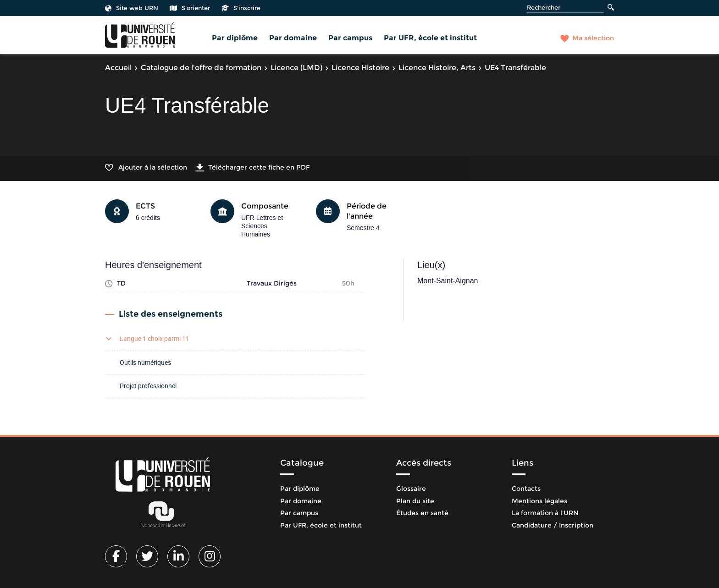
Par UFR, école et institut (430, 38)
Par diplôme (235, 38)
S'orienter (190, 8)
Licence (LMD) (296, 68)
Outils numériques (145, 362)
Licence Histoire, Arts (437, 68)
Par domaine (293, 38)
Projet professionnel (148, 386)
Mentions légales (539, 501)
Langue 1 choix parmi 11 (155, 338)
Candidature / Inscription (553, 525)
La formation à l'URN (545, 513)
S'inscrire (241, 8)
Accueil (118, 68)
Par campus (350, 38)
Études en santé (422, 513)
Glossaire (411, 489)
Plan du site (415, 501)
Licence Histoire (360, 68)
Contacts (526, 489)
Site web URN (132, 8)
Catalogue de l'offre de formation (201, 68)
